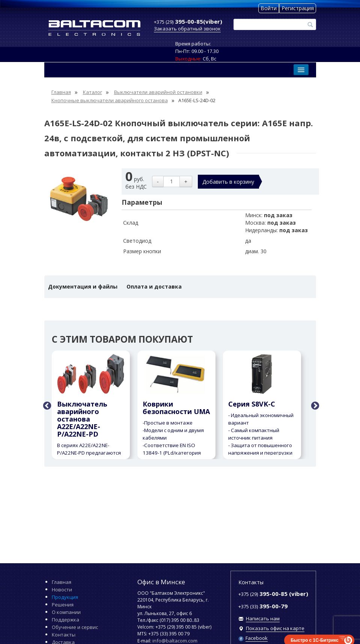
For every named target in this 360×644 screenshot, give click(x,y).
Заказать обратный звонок (187, 29)
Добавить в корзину (228, 182)
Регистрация (298, 8)
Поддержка (66, 620)
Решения (63, 605)
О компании (66, 612)
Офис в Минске (161, 582)
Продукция (65, 597)
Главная (62, 582)
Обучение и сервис (75, 627)
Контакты (64, 635)
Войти (269, 8)
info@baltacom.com (175, 641)
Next (314, 405)
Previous (46, 405)
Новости (62, 590)
